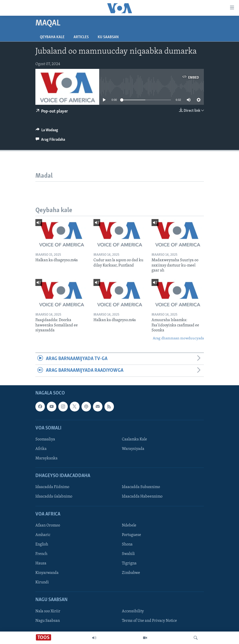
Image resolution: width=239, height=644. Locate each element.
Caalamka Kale (134, 439)
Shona (127, 544)
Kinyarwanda (47, 573)
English (42, 544)
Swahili (128, 554)
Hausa (41, 563)
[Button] (47, 131)
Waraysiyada (133, 449)
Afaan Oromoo (48, 525)
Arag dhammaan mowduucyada (178, 338)
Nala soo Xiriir (48, 611)
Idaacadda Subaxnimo (141, 487)
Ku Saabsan (108, 37)
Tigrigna (129, 563)
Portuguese (131, 535)
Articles (81, 37)
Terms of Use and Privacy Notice (149, 621)
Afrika (41, 449)
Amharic (43, 535)
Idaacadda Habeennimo (142, 497)
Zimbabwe (131, 573)
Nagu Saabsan (48, 621)
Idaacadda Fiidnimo (52, 487)
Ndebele (129, 525)
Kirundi (42, 582)
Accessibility (133, 611)
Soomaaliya (45, 439)
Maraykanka (46, 458)
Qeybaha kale (52, 37)
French (41, 554)
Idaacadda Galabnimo (54, 497)
